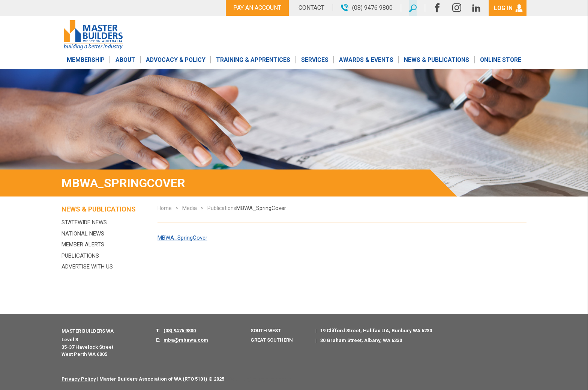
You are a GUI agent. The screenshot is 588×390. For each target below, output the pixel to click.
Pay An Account (256, 8)
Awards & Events (366, 61)
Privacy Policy (79, 379)
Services (315, 61)
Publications (80, 256)
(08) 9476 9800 (180, 331)
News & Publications (436, 61)
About (125, 61)
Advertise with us (87, 267)
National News (83, 234)
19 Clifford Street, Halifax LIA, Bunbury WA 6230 (376, 331)
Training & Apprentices (254, 61)
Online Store (501, 61)
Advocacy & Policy (176, 61)
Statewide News (84, 222)
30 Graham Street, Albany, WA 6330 (361, 340)
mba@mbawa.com (186, 340)
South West (266, 331)
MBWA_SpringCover (182, 238)
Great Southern (272, 340)
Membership (85, 61)
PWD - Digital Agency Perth (259, 379)
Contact (310, 8)
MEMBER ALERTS (83, 244)
